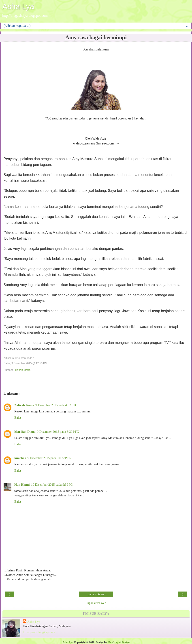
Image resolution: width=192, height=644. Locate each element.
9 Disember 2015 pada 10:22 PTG (49, 458)
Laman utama (96, 594)
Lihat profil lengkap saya (39, 632)
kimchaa (20, 458)
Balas (18, 418)
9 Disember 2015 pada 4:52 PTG (56, 405)
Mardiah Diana (25, 432)
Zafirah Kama (24, 405)
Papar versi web (96, 603)
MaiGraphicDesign (119, 642)
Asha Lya (18, 6)
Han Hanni (22, 485)
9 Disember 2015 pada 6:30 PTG (58, 432)
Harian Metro (23, 370)
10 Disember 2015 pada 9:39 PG (52, 485)
